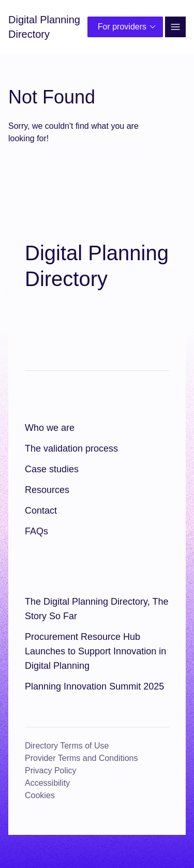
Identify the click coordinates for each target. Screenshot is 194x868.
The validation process (71, 448)
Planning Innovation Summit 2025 (94, 686)
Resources (47, 490)
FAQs (36, 531)
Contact (41, 511)
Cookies (40, 795)
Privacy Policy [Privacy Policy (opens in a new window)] (51, 770)
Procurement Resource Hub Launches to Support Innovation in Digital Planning (95, 651)
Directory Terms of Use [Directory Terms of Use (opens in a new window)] (67, 746)
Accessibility (47, 783)
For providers (128, 27)
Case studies (52, 469)
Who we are (50, 428)
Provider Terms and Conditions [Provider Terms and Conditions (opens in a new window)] (81, 758)
